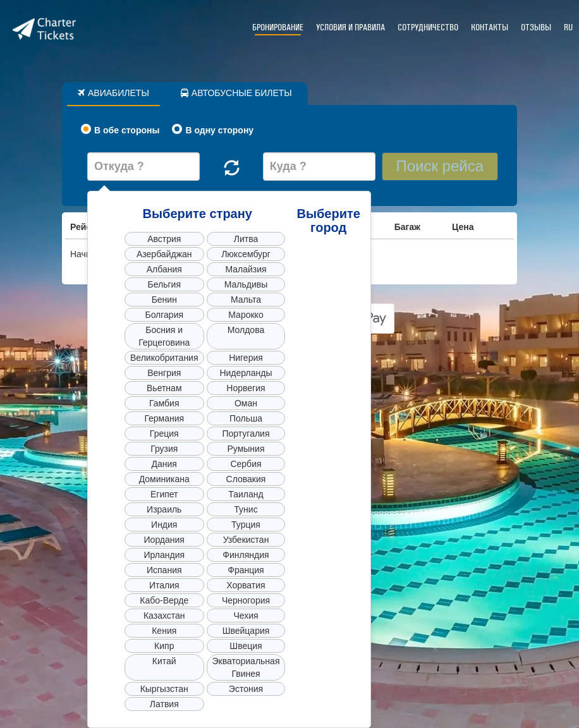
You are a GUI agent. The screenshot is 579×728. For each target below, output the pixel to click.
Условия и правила (350, 27)
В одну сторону (213, 130)
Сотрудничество (428, 27)
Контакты (490, 27)
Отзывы (536, 27)
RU (568, 27)
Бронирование (278, 27)
